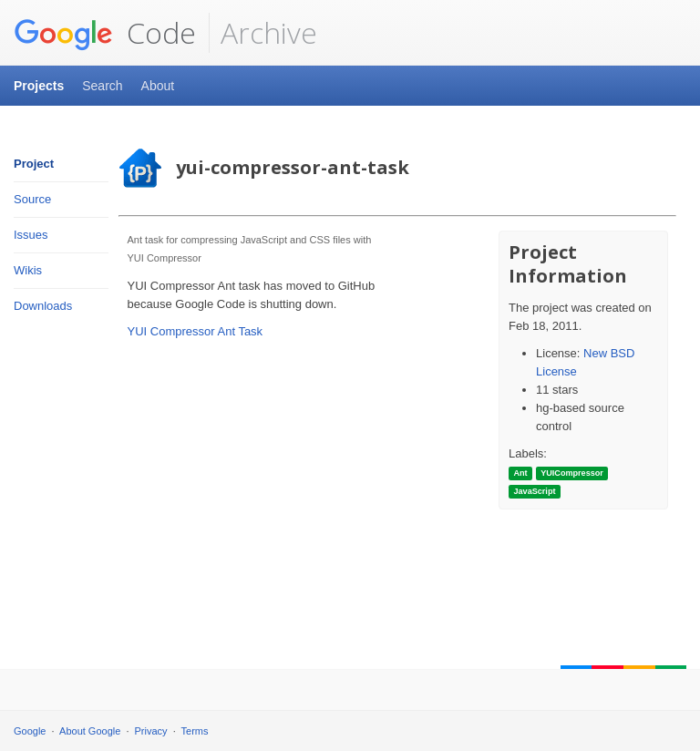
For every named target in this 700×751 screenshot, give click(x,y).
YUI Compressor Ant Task (196, 331)
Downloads (43, 306)
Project (34, 164)
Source (32, 199)
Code (105, 33)
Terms (195, 731)
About (158, 86)
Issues (31, 235)
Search (102, 86)
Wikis (28, 270)
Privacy (151, 731)
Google (30, 731)
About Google (90, 731)
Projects (39, 86)
